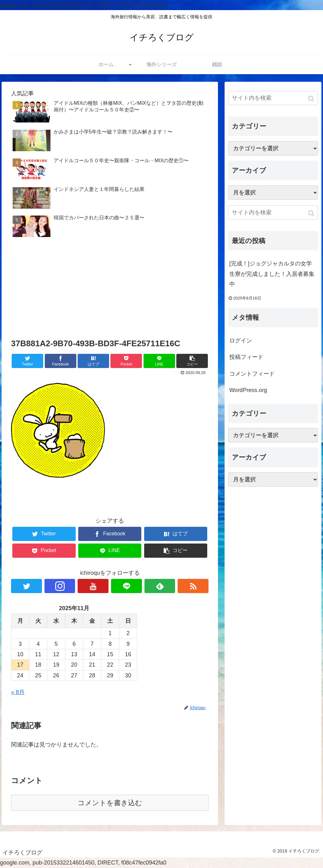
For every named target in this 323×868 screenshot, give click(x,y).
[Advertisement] (110, 289)
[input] (273, 98)
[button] (312, 99)
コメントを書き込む (110, 803)
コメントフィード (252, 374)
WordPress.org (248, 390)
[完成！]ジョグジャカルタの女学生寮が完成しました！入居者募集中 (272, 274)
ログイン (241, 341)
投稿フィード (246, 357)
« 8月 (18, 692)
